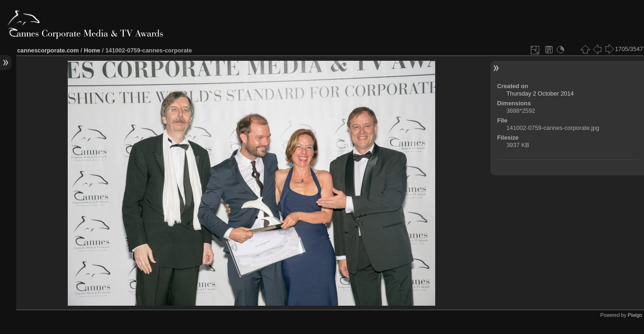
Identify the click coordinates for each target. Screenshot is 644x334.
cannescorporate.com (48, 50)
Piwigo (635, 315)
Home (92, 50)
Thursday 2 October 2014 (540, 93)
